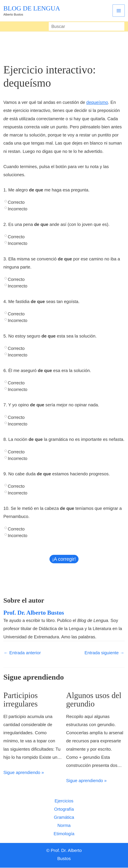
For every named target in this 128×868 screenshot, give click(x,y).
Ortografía (64, 809)
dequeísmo (97, 103)
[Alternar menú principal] (119, 11)
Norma (64, 826)
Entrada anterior (22, 653)
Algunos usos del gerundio (95, 700)
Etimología (64, 834)
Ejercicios (64, 801)
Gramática (64, 818)
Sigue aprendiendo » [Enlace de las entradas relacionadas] (24, 773)
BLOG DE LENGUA (33, 8)
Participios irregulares (21, 700)
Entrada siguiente (104, 653)
